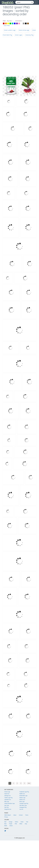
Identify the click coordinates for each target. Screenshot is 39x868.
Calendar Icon (8, 800)
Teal (27, 822)
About (15, 815)
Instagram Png (23, 807)
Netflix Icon (22, 794)
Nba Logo (7, 802)
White (21, 824)
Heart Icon (7, 794)
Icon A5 (21, 809)
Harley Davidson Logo (10, 803)
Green (22, 822)
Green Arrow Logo (24, 30)
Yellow (16, 822)
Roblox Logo (22, 798)
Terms (27, 815)
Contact (21, 815)
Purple (11, 824)
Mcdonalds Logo (23, 796)
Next (29, 783)
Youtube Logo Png (24, 803)
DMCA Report (8, 815)
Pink (16, 824)
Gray (26, 824)
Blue (5, 824)
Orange (11, 822)
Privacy (6, 817)
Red (5, 822)
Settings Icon (8, 796)
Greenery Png (29, 35)
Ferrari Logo (7, 792)
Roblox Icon (22, 800)
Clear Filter (7, 26)
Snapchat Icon (8, 809)
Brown (11, 826)
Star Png (6, 807)
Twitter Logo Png (8, 798)
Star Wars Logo (23, 805)
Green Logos (19, 35)
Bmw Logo (22, 802)
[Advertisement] (18, 57)
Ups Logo (7, 805)
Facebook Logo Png (24, 792)
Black (6, 826)
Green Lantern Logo (10, 30)
